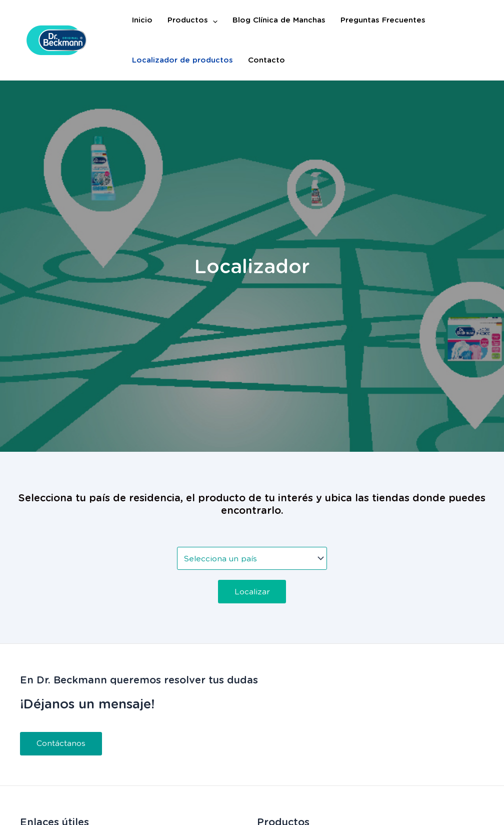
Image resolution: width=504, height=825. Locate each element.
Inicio (142, 20)
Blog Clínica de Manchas (279, 20)
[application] (213, 20)
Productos (192, 20)
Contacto (266, 60)
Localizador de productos (182, 60)
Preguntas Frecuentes (383, 20)
